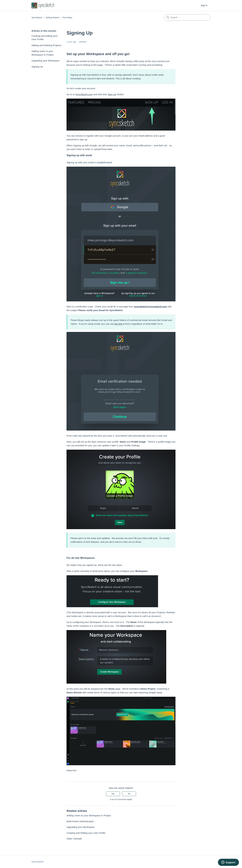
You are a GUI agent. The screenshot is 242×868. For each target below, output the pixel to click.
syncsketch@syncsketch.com (150, 307)
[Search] (187, 17)
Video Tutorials (74, 839)
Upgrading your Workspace (45, 61)
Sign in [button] (204, 5)
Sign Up (112, 94)
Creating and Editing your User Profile (45, 38)
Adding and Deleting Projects (46, 45)
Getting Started (52, 18)
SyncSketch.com (84, 94)
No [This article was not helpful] (129, 794)
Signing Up (37, 67)
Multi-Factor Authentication (80, 821)
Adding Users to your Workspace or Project (43, 53)
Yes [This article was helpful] (113, 794)
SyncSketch (37, 18)
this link (119, 324)
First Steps (67, 18)
